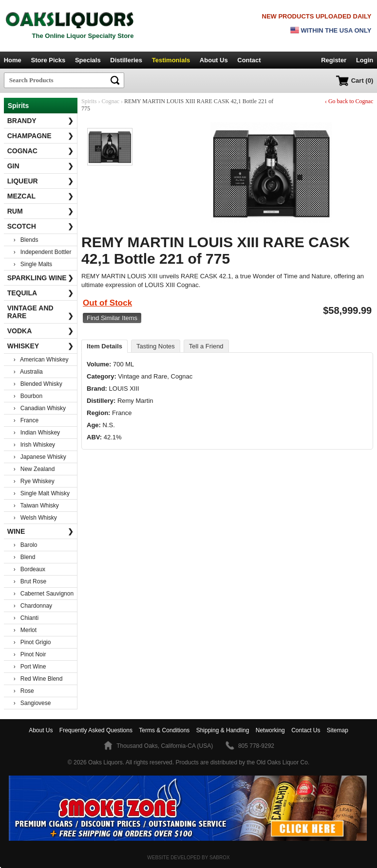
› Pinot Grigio (32, 642)
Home (13, 60)
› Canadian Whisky (40, 408)
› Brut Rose (30, 581)
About (41, 730)
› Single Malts (33, 264)
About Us (214, 60)
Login (365, 60)
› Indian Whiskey (37, 433)
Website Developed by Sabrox (188, 858)
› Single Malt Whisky (42, 493)
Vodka (41, 331)
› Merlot (25, 630)
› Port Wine (30, 667)
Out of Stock (107, 303)
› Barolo (26, 545)
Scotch (41, 226)
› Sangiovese (32, 703)
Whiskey (41, 346)
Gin (41, 166)
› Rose (24, 691)
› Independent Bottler (43, 252)
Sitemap (338, 730)
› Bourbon (28, 396)
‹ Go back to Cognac (349, 101)
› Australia (28, 372)
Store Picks (48, 60)
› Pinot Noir (30, 654)
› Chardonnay (33, 606)
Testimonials (171, 60)
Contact (249, 60)
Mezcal (41, 196)
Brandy (41, 121)
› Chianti (26, 618)
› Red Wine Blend (38, 679)
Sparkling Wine (41, 278)
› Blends (26, 240)
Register (334, 60)
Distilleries (126, 60)
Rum (41, 211)
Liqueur (41, 181)
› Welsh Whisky (35, 518)
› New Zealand (34, 469)
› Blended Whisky (38, 384)
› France (26, 420)
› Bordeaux (29, 569)
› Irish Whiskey (34, 445)
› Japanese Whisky (40, 457)
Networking (270, 730)
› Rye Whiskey (34, 481)
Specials (88, 60)
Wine (41, 531)
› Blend (25, 557)
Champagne (41, 136)
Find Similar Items (112, 318)
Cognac (41, 151)
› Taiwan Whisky (36, 506)
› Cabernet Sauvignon (44, 594)
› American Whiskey (41, 360)
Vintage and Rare (41, 312)
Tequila (41, 293)
